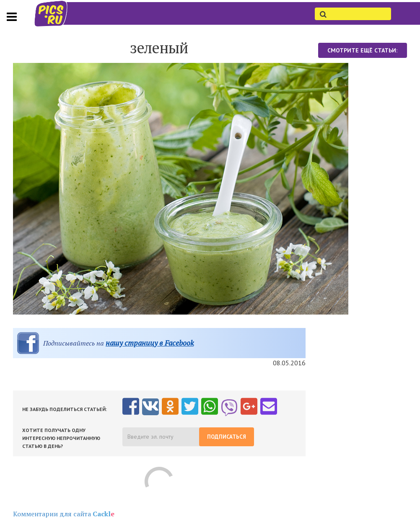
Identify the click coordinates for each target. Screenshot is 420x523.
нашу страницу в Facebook (150, 343)
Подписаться (227, 437)
